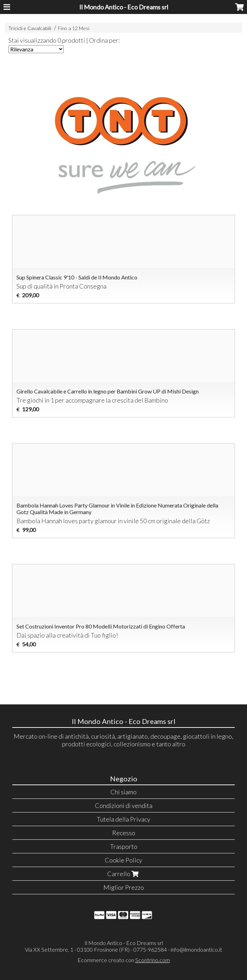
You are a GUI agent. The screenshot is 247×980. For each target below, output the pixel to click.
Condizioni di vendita (124, 805)
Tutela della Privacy (123, 819)
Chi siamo (123, 792)
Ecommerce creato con (124, 960)
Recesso (124, 833)
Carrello (124, 874)
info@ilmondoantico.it (196, 949)
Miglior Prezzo (124, 887)
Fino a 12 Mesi (74, 28)
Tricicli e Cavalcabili (30, 28)
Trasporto (124, 846)
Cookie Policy (123, 860)
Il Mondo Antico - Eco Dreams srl (124, 7)
